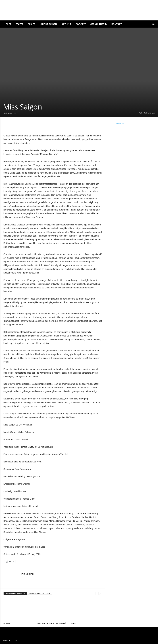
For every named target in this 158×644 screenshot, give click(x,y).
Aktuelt (66, 24)
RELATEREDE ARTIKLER (15, 593)
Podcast (81, 24)
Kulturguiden (48, 24)
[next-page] (101, 593)
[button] (153, 24)
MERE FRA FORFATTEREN (40, 593)
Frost (74, 623)
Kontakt (117, 24)
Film (8, 24)
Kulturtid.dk (119, 124)
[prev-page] (97, 593)
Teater (20, 24)
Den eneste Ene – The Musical (52, 623)
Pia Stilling (27, 574)
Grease (7, 623)
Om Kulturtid (99, 24)
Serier (32, 24)
